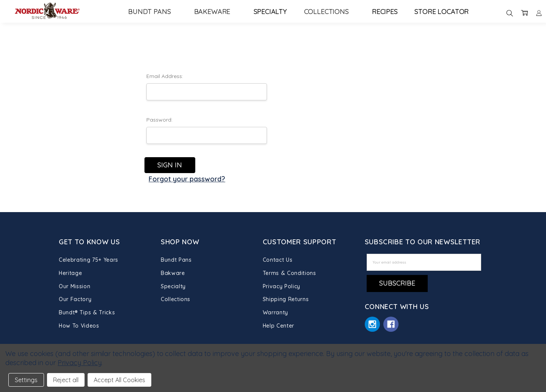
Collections (330, 12)
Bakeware (215, 12)
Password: (159, 120)
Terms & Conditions (289, 273)
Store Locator (442, 12)
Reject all (66, 380)
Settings (26, 380)
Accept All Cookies (119, 380)
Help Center (278, 326)
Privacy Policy (282, 286)
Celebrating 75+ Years (89, 260)
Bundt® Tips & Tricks (87, 312)
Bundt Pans (153, 12)
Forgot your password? (187, 179)
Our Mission (75, 286)
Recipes (385, 12)
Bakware (173, 273)
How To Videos (79, 326)
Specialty (270, 12)
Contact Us (278, 260)
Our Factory (75, 299)
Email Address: (165, 76)
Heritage (70, 273)
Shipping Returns (286, 299)
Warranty (275, 312)
